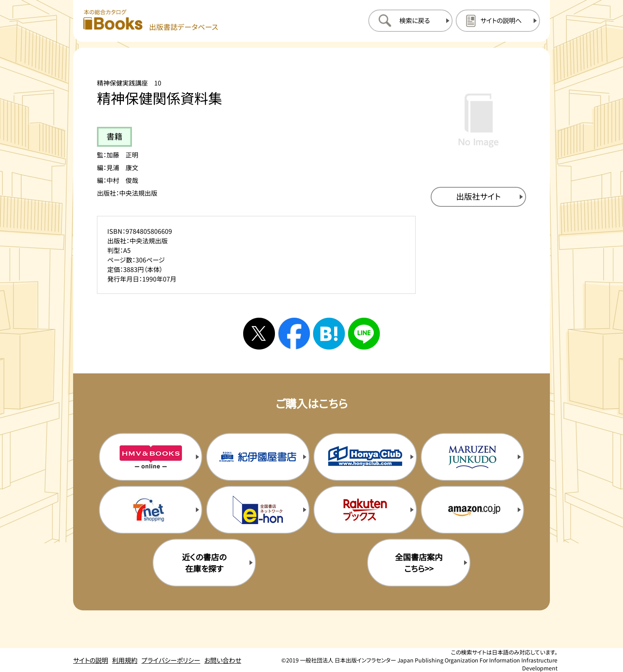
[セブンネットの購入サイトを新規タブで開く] (151, 510)
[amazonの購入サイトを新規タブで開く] (472, 510)
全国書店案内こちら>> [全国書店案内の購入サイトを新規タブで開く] (419, 563)
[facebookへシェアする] (294, 334)
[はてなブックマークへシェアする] (329, 334)
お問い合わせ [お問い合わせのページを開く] (223, 660)
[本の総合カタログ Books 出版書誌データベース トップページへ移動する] (151, 20)
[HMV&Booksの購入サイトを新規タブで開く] (151, 457)
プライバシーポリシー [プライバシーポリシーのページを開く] (171, 660)
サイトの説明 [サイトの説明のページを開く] (91, 660)
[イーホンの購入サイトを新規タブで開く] (258, 510)
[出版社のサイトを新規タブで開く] (478, 197)
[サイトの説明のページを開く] (498, 21)
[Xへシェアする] (259, 334)
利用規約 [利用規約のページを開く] (125, 660)
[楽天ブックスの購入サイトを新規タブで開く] (365, 510)
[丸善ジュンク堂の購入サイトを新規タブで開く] (472, 457)
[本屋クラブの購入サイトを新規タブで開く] (365, 457)
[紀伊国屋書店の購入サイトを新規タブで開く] (258, 457)
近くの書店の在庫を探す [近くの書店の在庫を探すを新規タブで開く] (204, 563)
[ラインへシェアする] (364, 334)
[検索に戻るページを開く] (410, 21)
